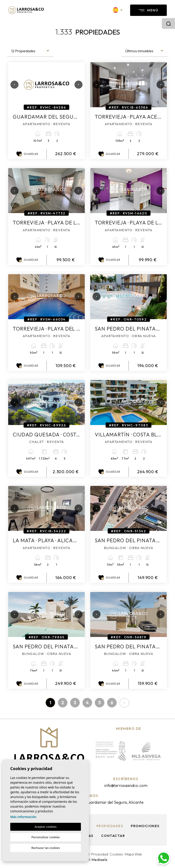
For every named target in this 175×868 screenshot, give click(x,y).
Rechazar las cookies (45, 848)
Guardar (27, 154)
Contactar (113, 836)
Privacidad (100, 854)
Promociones (145, 826)
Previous (13, 85)
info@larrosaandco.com (126, 785)
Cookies (116, 854)
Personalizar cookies (46, 837)
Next (77, 85)
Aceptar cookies (46, 827)
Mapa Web (133, 854)
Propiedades (110, 826)
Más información (23, 817)
